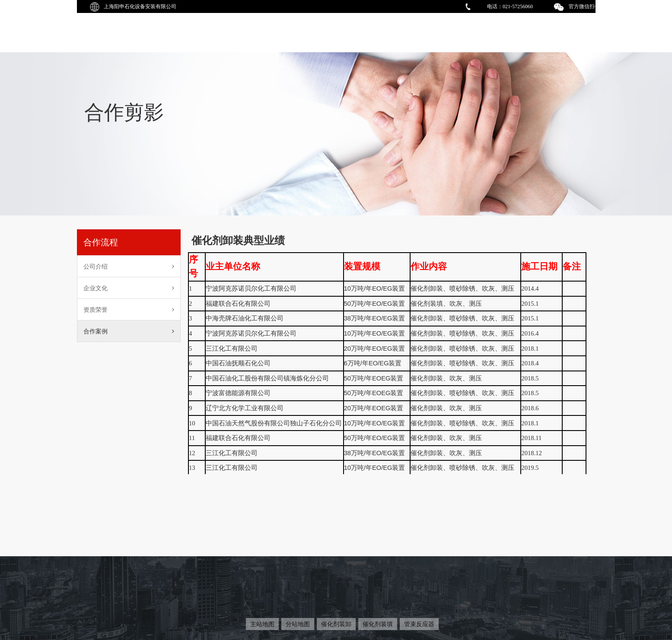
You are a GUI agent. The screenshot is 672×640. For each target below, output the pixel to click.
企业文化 (129, 288)
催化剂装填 (378, 624)
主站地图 (262, 624)
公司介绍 (129, 266)
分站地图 (298, 624)
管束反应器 (419, 624)
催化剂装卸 (336, 624)
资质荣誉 (129, 310)
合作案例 (129, 331)
